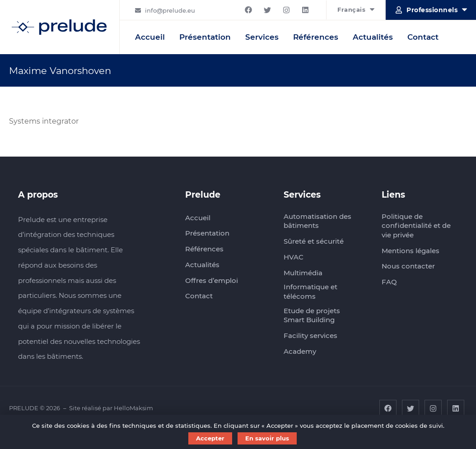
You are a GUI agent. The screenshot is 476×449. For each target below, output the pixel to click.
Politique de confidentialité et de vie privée (416, 226)
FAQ (389, 282)
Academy (300, 351)
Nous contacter (408, 266)
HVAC (294, 257)
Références (316, 37)
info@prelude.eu (170, 10)
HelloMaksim (133, 408)
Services (262, 37)
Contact (423, 37)
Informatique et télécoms (310, 292)
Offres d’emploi (212, 280)
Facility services (310, 336)
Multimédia (303, 273)
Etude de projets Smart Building (312, 315)
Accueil (150, 37)
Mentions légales (411, 251)
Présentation (205, 37)
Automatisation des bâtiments (317, 221)
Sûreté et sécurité (314, 241)
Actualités (373, 37)
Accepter (210, 438)
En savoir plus (267, 438)
